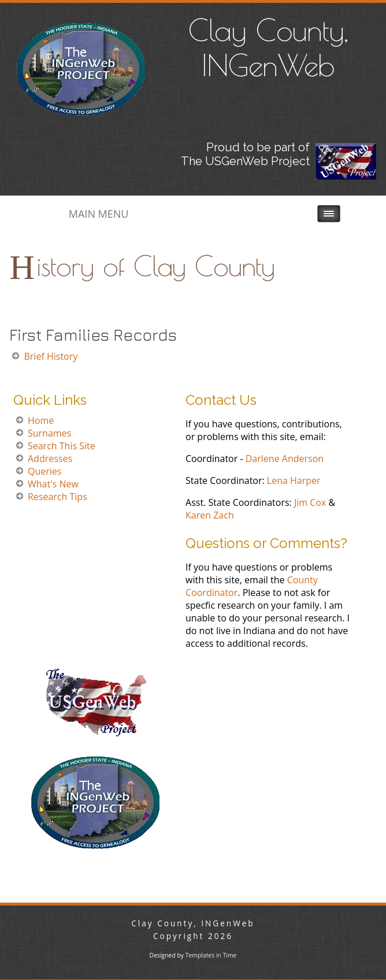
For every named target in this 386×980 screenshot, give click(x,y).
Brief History (51, 356)
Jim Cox (310, 502)
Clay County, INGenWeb (268, 47)
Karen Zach (210, 515)
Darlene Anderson (285, 459)
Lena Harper (294, 480)
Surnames (49, 433)
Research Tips (57, 497)
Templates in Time (211, 955)
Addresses (50, 459)
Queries (44, 471)
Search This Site (62, 446)
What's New (53, 484)
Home (41, 420)
